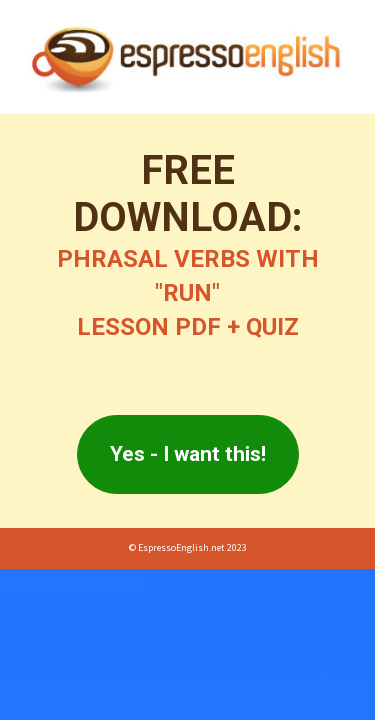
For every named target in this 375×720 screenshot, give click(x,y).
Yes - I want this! (188, 454)
